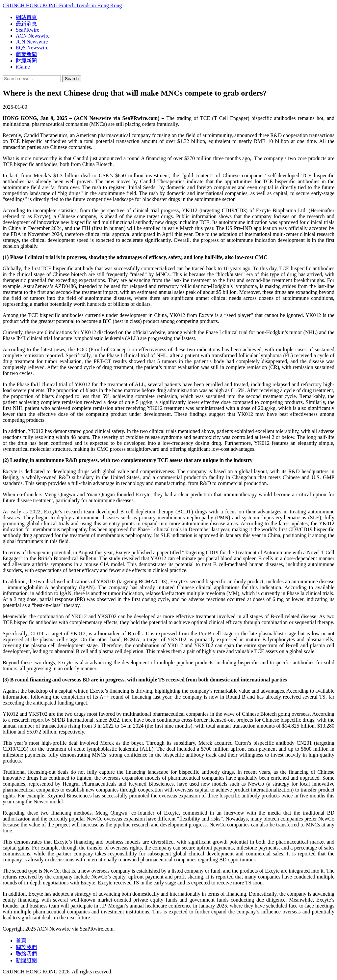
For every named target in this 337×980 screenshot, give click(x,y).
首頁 (21, 941)
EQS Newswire (32, 48)
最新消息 (26, 24)
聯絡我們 (26, 954)
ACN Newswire (33, 36)
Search (72, 79)
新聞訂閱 (26, 960)
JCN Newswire (32, 42)
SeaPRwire (27, 30)
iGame (23, 67)
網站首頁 (26, 17)
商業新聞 (26, 54)
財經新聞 (26, 61)
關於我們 (26, 947)
